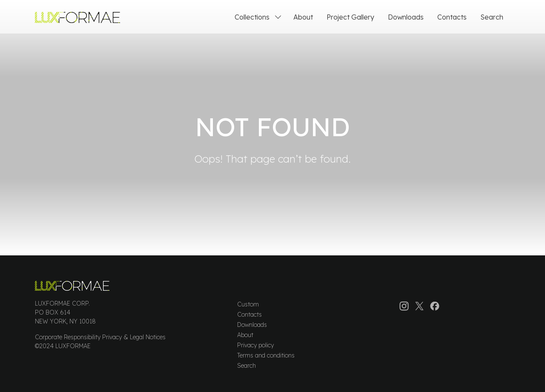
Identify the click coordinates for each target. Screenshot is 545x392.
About (245, 335)
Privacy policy (255, 345)
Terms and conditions (266, 355)
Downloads (252, 325)
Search (247, 366)
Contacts (250, 315)
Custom (248, 304)
